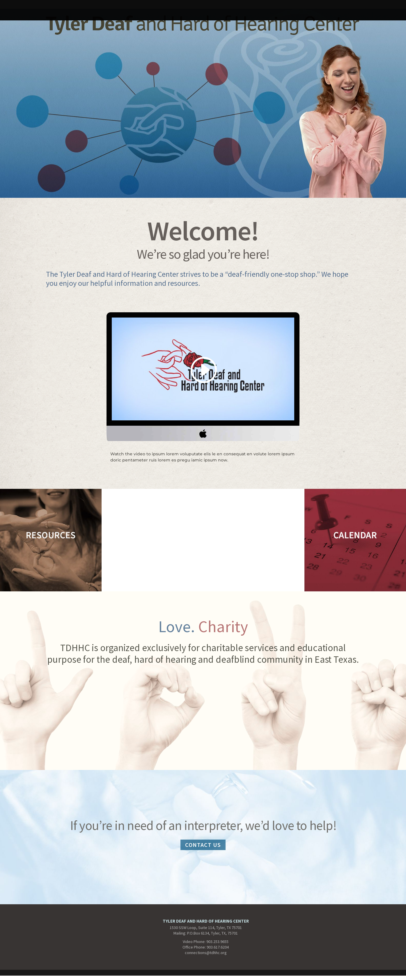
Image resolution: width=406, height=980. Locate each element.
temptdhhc (59, 7)
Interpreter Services (107, 7)
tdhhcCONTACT (202, 7)
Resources (366, 7)
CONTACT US (203, 845)
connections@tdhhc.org (206, 953)
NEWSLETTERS (326, 7)
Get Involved (283, 7)
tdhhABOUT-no (203, 15)
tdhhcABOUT (157, 7)
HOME (28, 7)
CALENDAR (244, 7)
